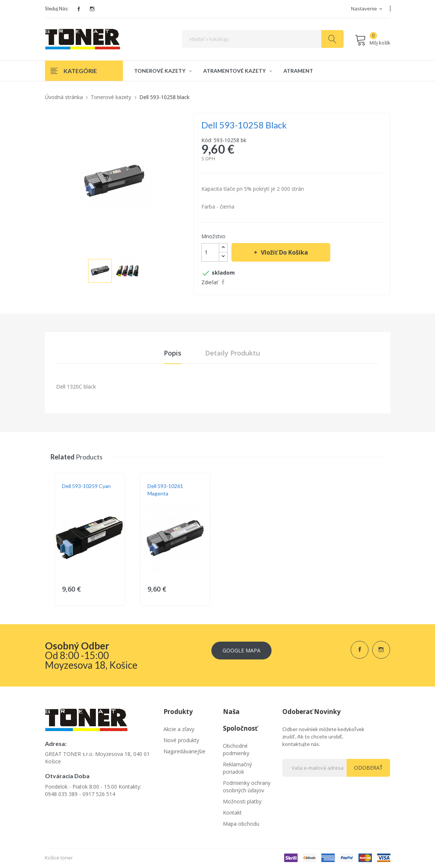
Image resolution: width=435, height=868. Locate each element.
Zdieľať (224, 282)
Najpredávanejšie (184, 752)
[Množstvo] (210, 252)
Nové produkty (181, 741)
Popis (173, 353)
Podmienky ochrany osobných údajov (247, 787)
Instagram (92, 9)
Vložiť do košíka (284, 252)
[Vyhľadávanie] (263, 39)
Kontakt (232, 813)
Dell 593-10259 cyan (86, 486)
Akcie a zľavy (179, 729)
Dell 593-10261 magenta (165, 490)
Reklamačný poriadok (237, 768)
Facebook (79, 9)
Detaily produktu (233, 353)
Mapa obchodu (241, 824)
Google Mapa (241, 650)
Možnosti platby (242, 802)
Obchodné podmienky (236, 750)
